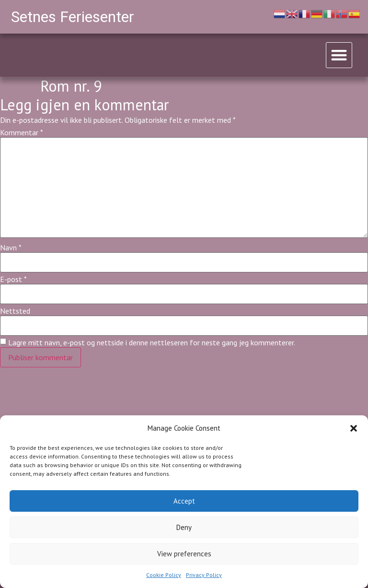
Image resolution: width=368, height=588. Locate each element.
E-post (13, 279)
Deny (184, 527)
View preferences (184, 554)
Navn (11, 247)
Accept (184, 501)
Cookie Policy (164, 575)
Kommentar (22, 132)
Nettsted (15, 311)
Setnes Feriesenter (73, 17)
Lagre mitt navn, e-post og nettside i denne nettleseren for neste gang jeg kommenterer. (152, 342)
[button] (354, 428)
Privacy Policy (204, 575)
